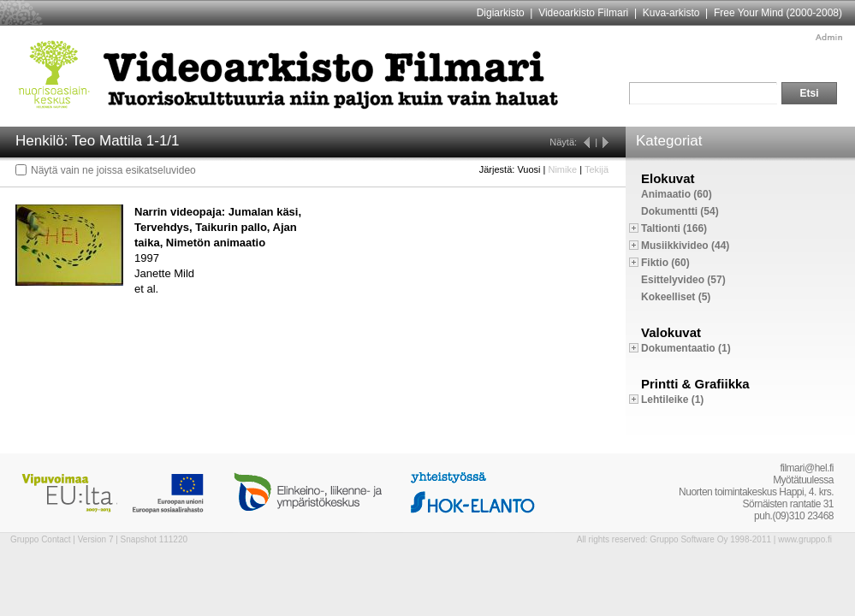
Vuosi (528, 169)
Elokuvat (668, 178)
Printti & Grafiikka (695, 384)
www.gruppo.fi (805, 539)
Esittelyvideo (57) (683, 280)
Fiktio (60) (665, 263)
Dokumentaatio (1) (686, 348)
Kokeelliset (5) (676, 297)
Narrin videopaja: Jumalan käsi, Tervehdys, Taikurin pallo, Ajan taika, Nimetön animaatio (218, 227)
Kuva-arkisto (671, 13)
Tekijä (597, 169)
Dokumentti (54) (680, 211)
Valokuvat (671, 332)
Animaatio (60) (677, 194)
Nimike (562, 169)
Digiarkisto (501, 13)
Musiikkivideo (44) (685, 246)
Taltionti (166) (674, 228)
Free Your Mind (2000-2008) (778, 13)
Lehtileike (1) (672, 400)
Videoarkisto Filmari (583, 13)
